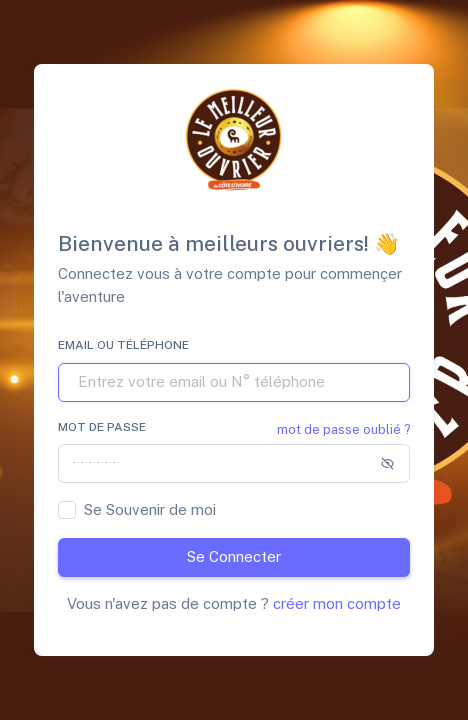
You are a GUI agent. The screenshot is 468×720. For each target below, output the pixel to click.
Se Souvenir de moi (150, 509)
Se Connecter (234, 556)
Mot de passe (102, 427)
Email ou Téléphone (123, 345)
